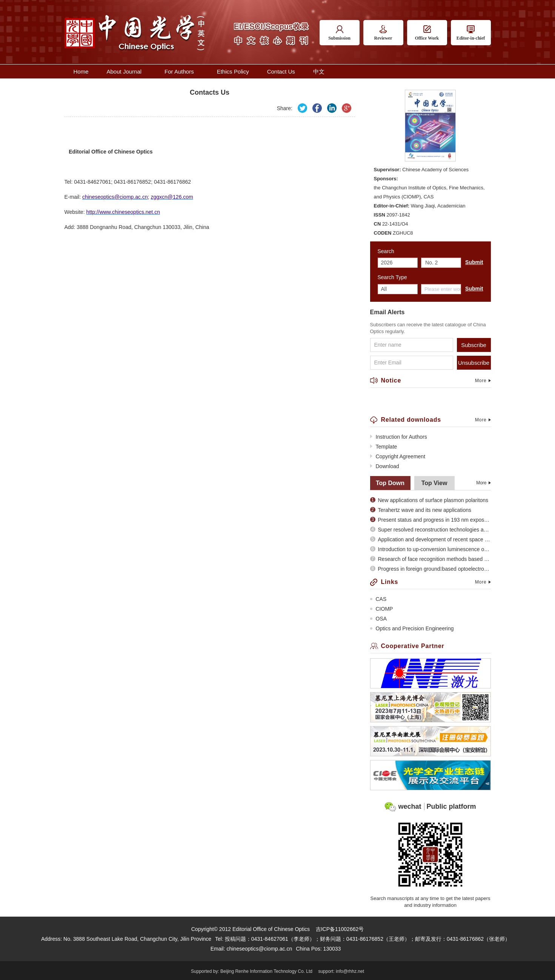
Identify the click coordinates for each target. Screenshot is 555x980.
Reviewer (383, 33)
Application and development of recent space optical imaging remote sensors (430, 539)
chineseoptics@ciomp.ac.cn (259, 949)
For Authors (182, 71)
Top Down (390, 483)
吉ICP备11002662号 (340, 929)
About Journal (127, 71)
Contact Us (281, 71)
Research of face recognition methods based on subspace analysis (430, 559)
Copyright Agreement (398, 456)
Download (385, 466)
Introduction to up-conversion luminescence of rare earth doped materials (430, 549)
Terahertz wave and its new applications (421, 510)
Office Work (427, 33)
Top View (434, 483)
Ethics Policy (233, 71)
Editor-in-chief (471, 33)
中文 (319, 71)
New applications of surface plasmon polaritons (429, 500)
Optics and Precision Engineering (412, 628)
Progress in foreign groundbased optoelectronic (430, 569)
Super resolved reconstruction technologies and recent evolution (430, 530)
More (483, 381)
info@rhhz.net (350, 971)
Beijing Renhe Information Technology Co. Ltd (266, 971)
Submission (339, 33)
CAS (378, 599)
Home (81, 71)
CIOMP (382, 609)
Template (384, 447)
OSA (379, 619)
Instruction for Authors (399, 437)
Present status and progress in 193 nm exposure (430, 520)
